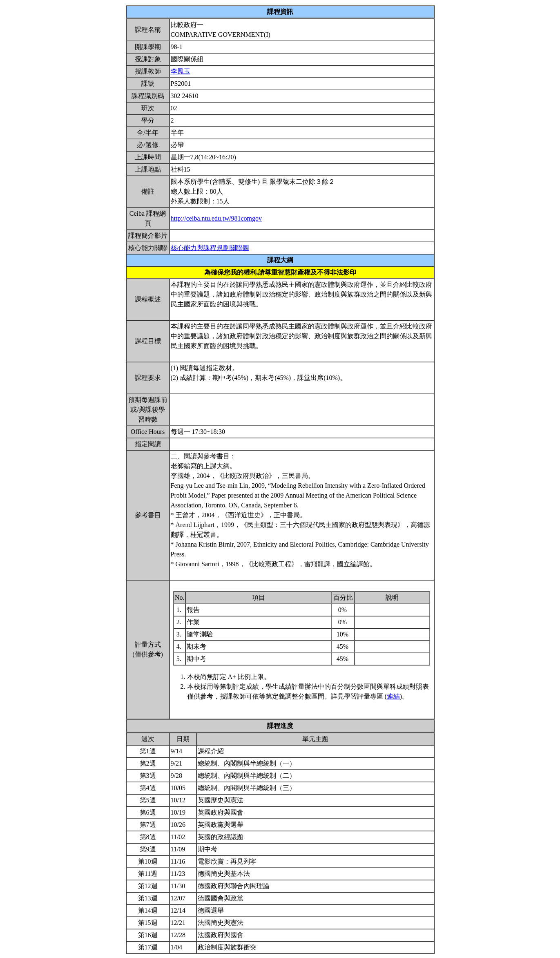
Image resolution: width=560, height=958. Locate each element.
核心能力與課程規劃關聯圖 (210, 248)
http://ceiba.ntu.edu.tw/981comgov (216, 218)
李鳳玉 (181, 71)
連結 (393, 696)
